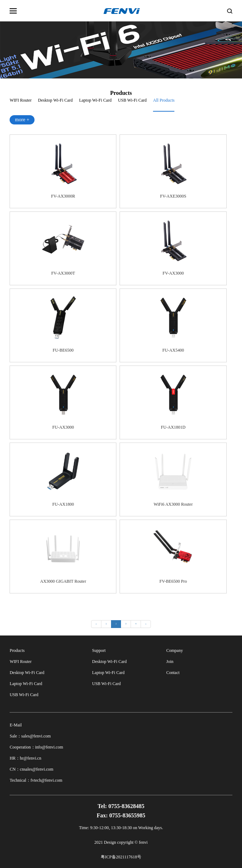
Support (99, 650)
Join (170, 662)
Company (175, 650)
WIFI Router (21, 100)
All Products (164, 100)
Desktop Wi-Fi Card (55, 100)
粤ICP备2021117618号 (121, 857)
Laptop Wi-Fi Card (95, 100)
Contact (173, 673)
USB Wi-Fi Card (132, 100)
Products (17, 650)
